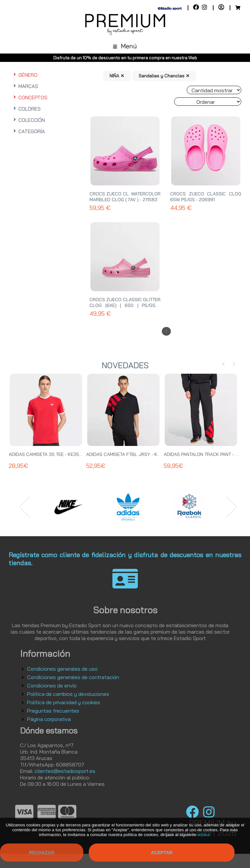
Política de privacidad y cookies (64, 702)
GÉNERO (25, 75)
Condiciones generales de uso (62, 669)
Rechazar (42, 853)
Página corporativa (49, 719)
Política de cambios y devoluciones (68, 694)
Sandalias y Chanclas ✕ (164, 76)
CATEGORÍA (28, 131)
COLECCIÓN (28, 120)
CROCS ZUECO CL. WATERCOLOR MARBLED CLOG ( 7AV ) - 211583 (125, 197)
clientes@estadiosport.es (65, 771)
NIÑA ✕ (117, 76)
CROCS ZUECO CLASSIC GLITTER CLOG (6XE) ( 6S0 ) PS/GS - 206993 (125, 305)
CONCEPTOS (30, 98)
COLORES (26, 109)
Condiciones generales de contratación (73, 677)
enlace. (204, 835)
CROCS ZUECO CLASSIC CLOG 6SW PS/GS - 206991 (206, 197)
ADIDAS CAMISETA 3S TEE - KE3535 (47, 454)
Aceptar (162, 853)
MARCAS (25, 86)
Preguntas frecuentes (53, 711)
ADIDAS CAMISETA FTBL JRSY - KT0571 (128, 454)
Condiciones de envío (52, 686)
